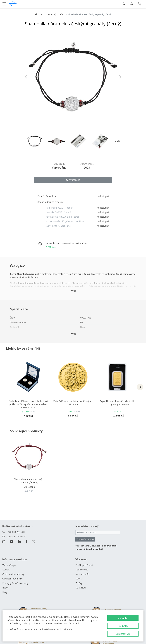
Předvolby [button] (123, 626)
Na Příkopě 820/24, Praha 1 (60, 208)
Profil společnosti (84, 565)
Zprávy (79, 583)
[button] (32, 77)
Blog (5, 592)
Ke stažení (81, 588)
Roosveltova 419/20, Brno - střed (62, 217)
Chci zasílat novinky (85, 539)
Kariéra (79, 579)
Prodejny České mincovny (15, 583)
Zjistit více (51, 247)
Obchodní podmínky (12, 579)
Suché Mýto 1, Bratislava (58, 226)
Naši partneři (82, 574)
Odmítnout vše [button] (123, 634)
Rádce (5, 588)
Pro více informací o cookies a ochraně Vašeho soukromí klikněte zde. (40, 629)
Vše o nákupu (9, 565)
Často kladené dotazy (13, 574)
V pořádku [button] (123, 618)
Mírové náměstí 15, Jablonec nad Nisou (65, 221)
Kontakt (6, 570)
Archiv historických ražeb (53, 14)
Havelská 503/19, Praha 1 (58, 212)
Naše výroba (82, 570)
